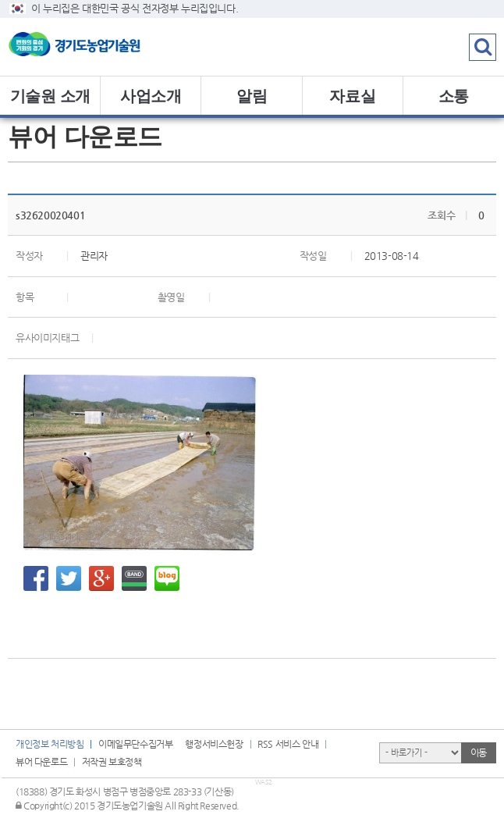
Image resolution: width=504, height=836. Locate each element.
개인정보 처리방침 (50, 744)
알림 (252, 96)
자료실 (352, 96)
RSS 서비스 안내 (288, 744)
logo (98, 47)
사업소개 (151, 96)
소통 (454, 96)
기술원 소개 (50, 96)
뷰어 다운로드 (41, 762)
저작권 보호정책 (112, 762)
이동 (479, 752)
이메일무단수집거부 (135, 744)
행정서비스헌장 (214, 744)
